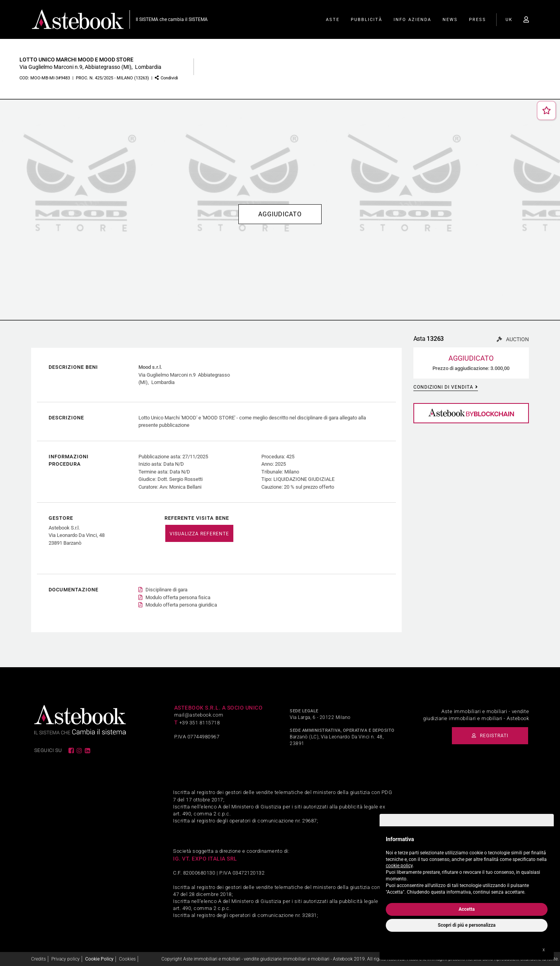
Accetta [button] (467, 909)
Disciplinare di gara (166, 590)
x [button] (544, 950)
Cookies (127, 959)
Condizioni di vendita (446, 387)
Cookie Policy (99, 959)
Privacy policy (66, 959)
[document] (467, 864)
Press (478, 20)
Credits (38, 959)
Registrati (490, 736)
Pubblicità (367, 20)
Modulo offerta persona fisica (178, 597)
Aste (333, 20)
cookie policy (399, 866)
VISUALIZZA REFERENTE (199, 534)
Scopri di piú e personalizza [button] (467, 925)
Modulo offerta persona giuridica (181, 605)
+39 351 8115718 (200, 723)
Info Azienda (412, 20)
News (450, 20)
